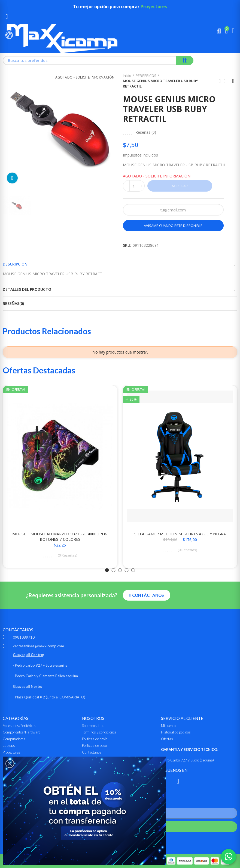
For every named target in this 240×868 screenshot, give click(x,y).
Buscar (185, 60)
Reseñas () (146, 132)
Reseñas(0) (13, 303)
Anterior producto (220, 81)
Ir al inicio (226, 81)
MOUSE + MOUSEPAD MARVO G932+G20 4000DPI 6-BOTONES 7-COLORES (60, 537)
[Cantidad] (134, 186)
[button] (107, 570)
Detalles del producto (27, 289)
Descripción (15, 264)
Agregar (180, 186)
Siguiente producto (233, 81)
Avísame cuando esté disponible (173, 226)
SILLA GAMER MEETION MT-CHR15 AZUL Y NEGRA (180, 534)
